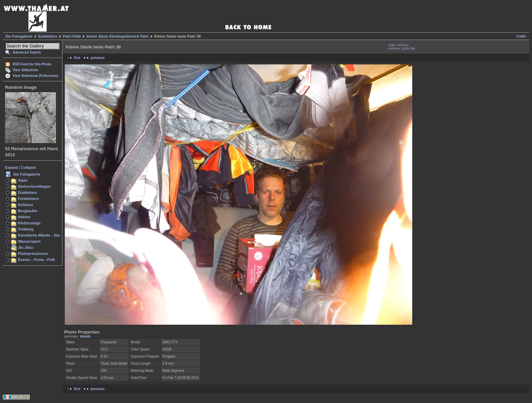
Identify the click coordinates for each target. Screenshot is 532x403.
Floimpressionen (33, 254)
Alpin (23, 180)
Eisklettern (48, 36)
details (85, 336)
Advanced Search (27, 52)
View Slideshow (25, 70)
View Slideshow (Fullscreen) (35, 76)
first (77, 58)
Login (521, 36)
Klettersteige (29, 223)
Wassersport (29, 241)
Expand (12, 167)
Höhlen (24, 217)
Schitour (26, 205)
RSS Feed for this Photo (32, 64)
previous (98, 58)
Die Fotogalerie (19, 36)
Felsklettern (28, 199)
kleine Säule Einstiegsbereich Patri (117, 36)
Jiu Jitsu (26, 247)
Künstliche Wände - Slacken (43, 235)
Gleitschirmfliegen (34, 186)
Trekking (26, 229)
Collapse (28, 167)
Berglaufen (28, 211)
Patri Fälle (72, 36)
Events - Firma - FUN (36, 260)
